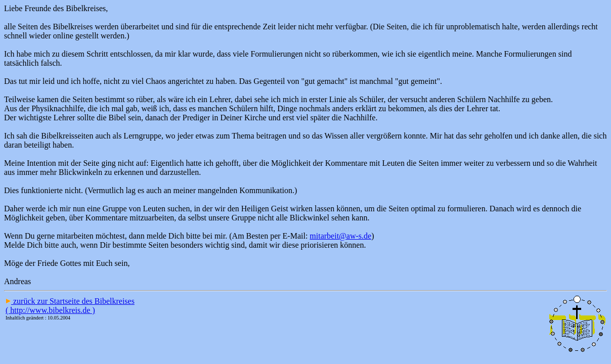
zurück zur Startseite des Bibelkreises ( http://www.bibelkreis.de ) (70, 306)
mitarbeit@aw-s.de (340, 236)
